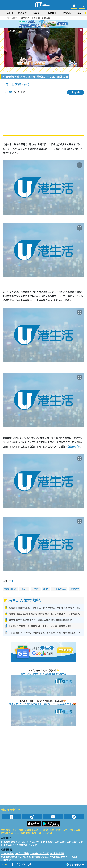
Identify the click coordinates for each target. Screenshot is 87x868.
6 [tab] (51, 24)
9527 (10, 92)
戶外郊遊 (36, 833)
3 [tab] (43, 24)
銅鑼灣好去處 (47, 830)
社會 (17, 833)
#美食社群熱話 (22, 853)
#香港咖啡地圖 (57, 853)
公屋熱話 (25, 18)
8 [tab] (46, 27)
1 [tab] (37, 24)
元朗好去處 (62, 830)
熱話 (27, 84)
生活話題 (16, 84)
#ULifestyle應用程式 (12, 857)
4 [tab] (46, 24)
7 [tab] (43, 27)
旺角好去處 (7, 833)
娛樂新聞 (36, 18)
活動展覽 (6, 830)
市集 (15, 830)
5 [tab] (48, 24)
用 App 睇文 (77, 92)
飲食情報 (67, 13)
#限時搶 (27, 857)
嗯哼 (46, 589)
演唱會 (10, 13)
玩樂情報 (37, 13)
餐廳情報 (25, 833)
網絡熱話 (75, 589)
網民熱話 (6, 842)
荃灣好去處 (75, 830)
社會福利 (47, 833)
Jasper (25, 589)
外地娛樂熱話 (60, 589)
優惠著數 (22, 13)
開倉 (21, 830)
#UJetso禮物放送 (40, 857)
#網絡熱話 (6, 860)
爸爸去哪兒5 (74, 446)
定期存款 (46, 18)
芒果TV (13, 581)
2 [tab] (40, 24)
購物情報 (52, 13)
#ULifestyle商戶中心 (60, 857)
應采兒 (36, 589)
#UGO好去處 (8, 853)
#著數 (74, 857)
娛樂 (80, 13)
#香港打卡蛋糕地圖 (40, 853)
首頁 (6, 84)
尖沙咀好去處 (32, 830)
